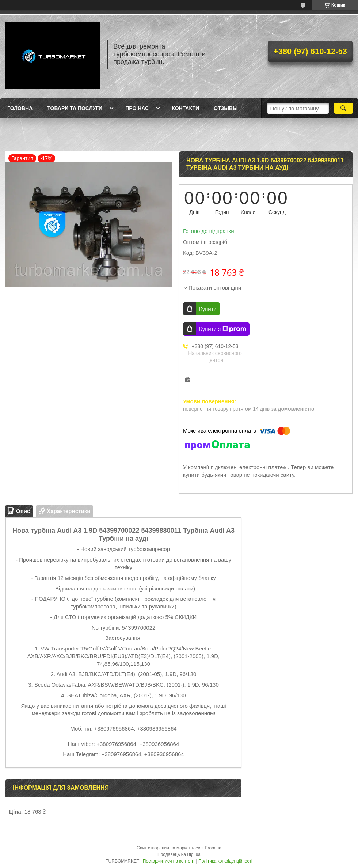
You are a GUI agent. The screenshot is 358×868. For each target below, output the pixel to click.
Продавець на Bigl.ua (179, 854)
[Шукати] (344, 108)
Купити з (223, 329)
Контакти (185, 108)
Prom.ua (213, 848)
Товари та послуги (75, 108)
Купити (208, 309)
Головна (20, 108)
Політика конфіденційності (225, 861)
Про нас (137, 108)
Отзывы (226, 108)
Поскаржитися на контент (169, 861)
